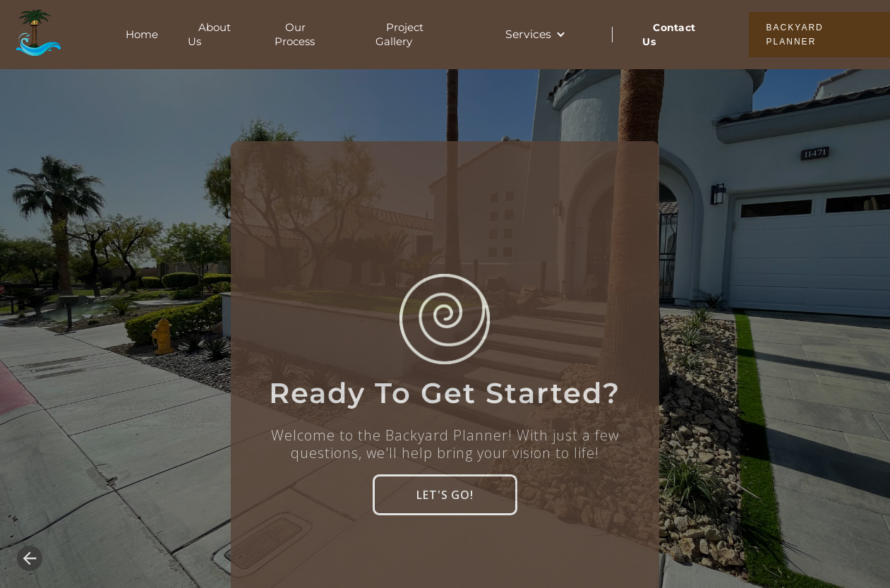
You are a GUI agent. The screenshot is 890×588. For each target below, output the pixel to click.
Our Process (295, 34)
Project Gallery (399, 34)
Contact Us (669, 35)
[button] (536, 35)
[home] (35, 35)
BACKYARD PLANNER (795, 35)
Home (142, 34)
